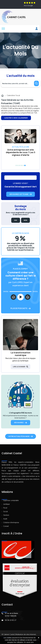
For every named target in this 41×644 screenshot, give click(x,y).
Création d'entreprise (11, 523)
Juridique (7, 504)
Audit (5, 519)
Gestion (6, 515)
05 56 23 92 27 (11, 620)
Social (5, 512)
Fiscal (5, 508)
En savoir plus (29, 642)
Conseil (6, 526)
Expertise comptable (11, 501)
